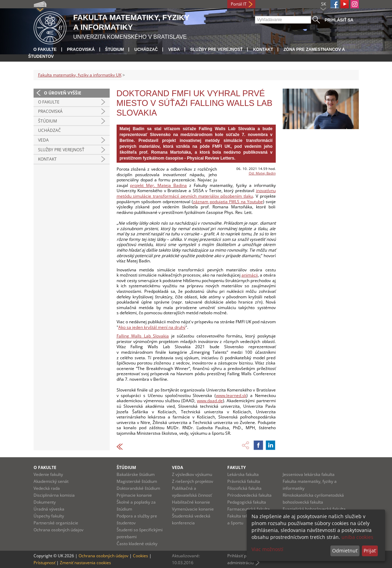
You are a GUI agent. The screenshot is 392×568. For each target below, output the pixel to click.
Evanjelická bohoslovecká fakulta (314, 509)
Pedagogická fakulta (247, 502)
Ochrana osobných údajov (58, 530)
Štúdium (115, 49)
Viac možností (267, 549)
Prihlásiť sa (339, 20)
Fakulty (236, 467)
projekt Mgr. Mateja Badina (158, 185)
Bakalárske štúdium (136, 474)
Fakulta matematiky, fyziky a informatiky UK (80, 75)
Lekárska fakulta (243, 474)
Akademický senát (51, 481)
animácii (250, 275)
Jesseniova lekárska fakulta (309, 474)
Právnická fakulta (244, 481)
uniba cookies (357, 537)
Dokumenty (45, 502)
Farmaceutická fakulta (249, 509)
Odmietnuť (345, 551)
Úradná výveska (49, 509)
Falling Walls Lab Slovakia (143, 336)
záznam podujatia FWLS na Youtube (228, 202)
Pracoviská (81, 49)
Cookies (140, 556)
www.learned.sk (231, 395)
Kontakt (263, 49)
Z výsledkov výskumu (192, 474)
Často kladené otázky (137, 544)
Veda (174, 49)
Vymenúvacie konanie (193, 509)
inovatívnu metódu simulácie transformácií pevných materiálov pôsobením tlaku (196, 193)
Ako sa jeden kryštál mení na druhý (152, 327)
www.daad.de (210, 401)
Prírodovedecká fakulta (249, 495)
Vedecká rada (47, 488)
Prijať (370, 551)
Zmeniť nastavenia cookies (85, 563)
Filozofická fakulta (244, 488)
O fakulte (45, 49)
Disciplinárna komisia (54, 495)
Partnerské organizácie (56, 523)
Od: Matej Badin (262, 173)
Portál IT (239, 4)
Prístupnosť (44, 563)
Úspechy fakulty (49, 516)
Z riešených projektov (193, 481)
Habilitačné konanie (191, 502)
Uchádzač (146, 49)
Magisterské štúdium (137, 481)
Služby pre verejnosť (217, 49)
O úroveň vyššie (63, 93)
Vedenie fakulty (48, 474)
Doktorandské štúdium (138, 488)
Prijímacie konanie (134, 495)
